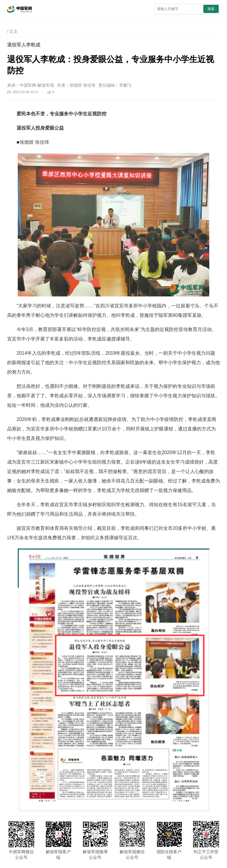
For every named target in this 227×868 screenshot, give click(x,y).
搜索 (211, 9)
